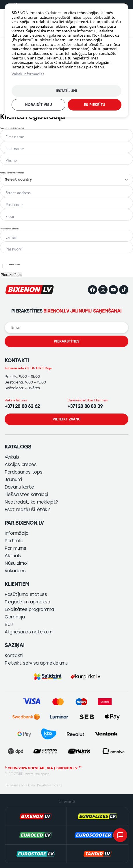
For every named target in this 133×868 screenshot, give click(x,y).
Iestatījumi (66, 91)
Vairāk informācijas (28, 74)
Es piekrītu (95, 105)
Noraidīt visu (39, 105)
